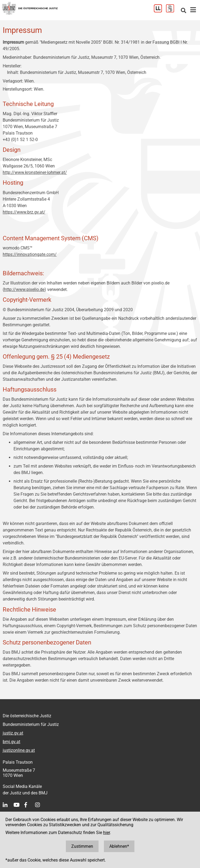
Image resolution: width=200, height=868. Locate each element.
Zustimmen (82, 846)
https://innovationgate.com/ (30, 254)
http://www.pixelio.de (24, 289)
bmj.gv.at (11, 742)
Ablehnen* (119, 846)
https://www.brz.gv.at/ (24, 212)
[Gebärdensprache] (172, 11)
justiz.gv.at (13, 733)
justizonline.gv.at (19, 750)
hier (106, 833)
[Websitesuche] (184, 11)
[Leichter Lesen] (160, 11)
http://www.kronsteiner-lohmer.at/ (35, 172)
